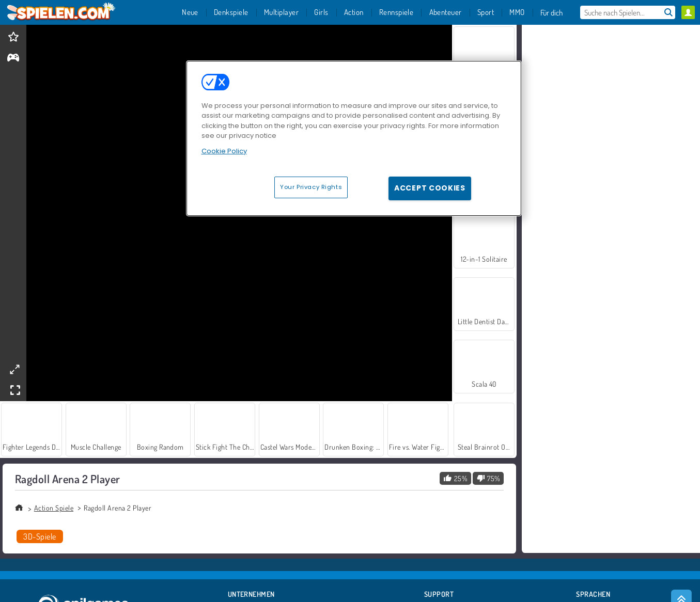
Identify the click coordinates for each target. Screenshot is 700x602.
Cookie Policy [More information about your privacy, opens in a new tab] (224, 151)
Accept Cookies (430, 188)
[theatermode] (14, 369)
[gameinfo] (13, 59)
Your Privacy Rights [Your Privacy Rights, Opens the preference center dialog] (311, 187)
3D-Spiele (40, 536)
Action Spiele (54, 508)
